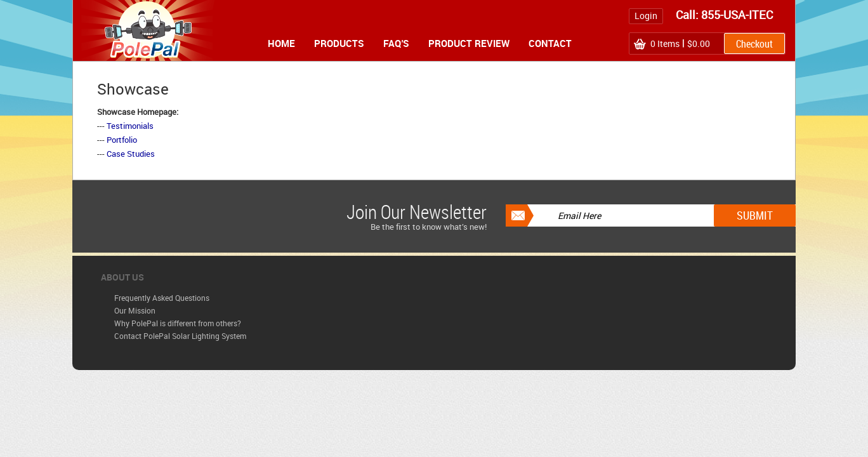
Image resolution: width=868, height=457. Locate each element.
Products (339, 43)
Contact (550, 43)
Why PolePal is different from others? (178, 323)
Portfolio (122, 140)
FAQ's (396, 43)
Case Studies (131, 154)
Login (646, 16)
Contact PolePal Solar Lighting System (180, 336)
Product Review (469, 43)
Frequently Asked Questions (162, 298)
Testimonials (130, 126)
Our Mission (135, 310)
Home (281, 43)
